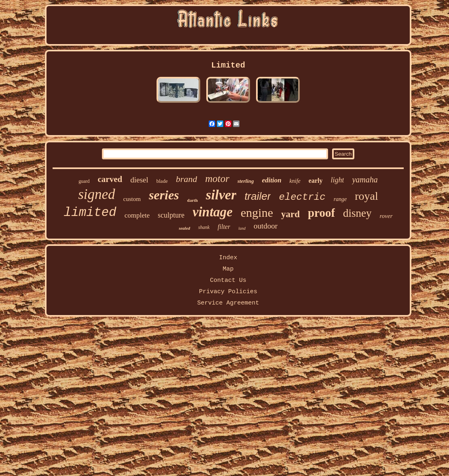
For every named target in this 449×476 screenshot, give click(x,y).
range (340, 199)
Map (228, 269)
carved (110, 179)
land (242, 228)
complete (137, 215)
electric (302, 197)
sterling (246, 181)
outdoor (266, 226)
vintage (213, 212)
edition (271, 180)
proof (321, 213)
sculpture (171, 215)
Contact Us (228, 280)
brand (187, 179)
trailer (257, 196)
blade (162, 181)
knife (295, 181)
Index (228, 258)
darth (193, 200)
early (316, 181)
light (337, 180)
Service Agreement (228, 303)
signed (96, 194)
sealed (184, 228)
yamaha (365, 180)
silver (221, 195)
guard (84, 181)
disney (357, 213)
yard (290, 214)
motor (217, 179)
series (164, 195)
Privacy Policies (228, 292)
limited (90, 213)
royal (366, 196)
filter (224, 227)
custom (132, 199)
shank (204, 227)
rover (386, 216)
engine (257, 213)
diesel (139, 180)
